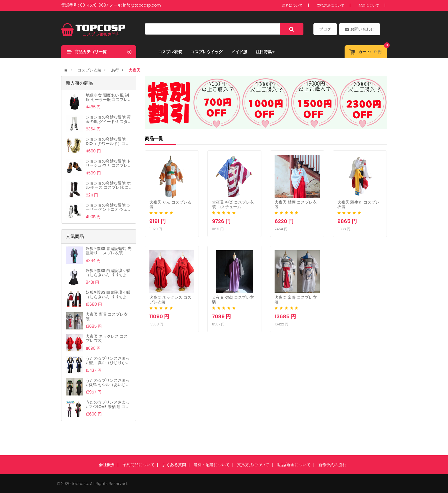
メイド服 (239, 52)
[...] (212, 29)
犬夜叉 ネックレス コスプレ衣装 (170, 300)
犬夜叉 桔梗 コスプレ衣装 (296, 204)
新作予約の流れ (332, 465)
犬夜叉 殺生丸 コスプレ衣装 (358, 204)
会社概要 (107, 465)
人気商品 (75, 236)
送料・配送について (212, 465)
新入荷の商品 (79, 83)
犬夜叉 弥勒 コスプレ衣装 (233, 300)
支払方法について (331, 5)
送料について (292, 5)
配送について (369, 5)
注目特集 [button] (265, 52)
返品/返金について (294, 465)
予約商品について (139, 465)
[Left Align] (292, 29)
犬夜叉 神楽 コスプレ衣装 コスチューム (233, 204)
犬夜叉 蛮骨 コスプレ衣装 (296, 300)
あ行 (115, 70)
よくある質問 (174, 465)
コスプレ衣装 (170, 52)
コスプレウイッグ (207, 52)
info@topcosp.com (142, 5)
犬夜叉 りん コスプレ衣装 (170, 204)
